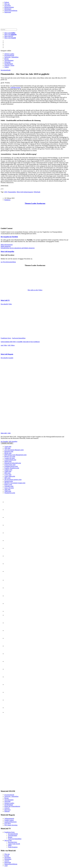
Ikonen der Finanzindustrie (12, 806)
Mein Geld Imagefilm (7, 252)
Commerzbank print (10, 460)
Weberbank (37, 192)
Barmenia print (9, 451)
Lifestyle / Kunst (9, 65)
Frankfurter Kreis (6, 338)
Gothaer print (8, 470)
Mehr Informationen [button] (7, 245)
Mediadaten (8, 9)
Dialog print (8, 461)
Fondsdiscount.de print (11, 466)
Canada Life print (10, 458)
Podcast (7, 2)
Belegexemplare (9, 7)
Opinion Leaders (9, 54)
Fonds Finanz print (10, 465)
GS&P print (8, 471)
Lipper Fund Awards (14, 844)
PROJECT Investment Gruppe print (15, 483)
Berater (7, 59)
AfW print (7, 448)
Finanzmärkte (12, 192)
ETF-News (8, 823)
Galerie (7, 67)
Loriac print (8, 475)
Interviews (7, 810)
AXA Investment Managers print (14, 450)
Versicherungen (9, 60)
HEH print (7, 473)
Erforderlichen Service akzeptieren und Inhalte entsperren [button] (18, 248)
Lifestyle (7, 808)
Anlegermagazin (9, 818)
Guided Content (9, 820)
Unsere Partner (7, 443)
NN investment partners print (13, 480)
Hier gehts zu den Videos (35, 290)
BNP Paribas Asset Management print (15, 455)
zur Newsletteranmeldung (8, 262)
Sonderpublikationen (10, 822)
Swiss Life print (9, 488)
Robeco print (8, 485)
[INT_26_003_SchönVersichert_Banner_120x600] (8, 788)
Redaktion (7, 200)
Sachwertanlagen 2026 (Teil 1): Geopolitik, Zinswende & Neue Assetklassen (20, 342)
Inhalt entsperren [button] (6, 246)
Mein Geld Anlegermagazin (25, 192)
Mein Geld (10, 34)
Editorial (7, 811)
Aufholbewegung (15, 87)
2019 (6, 192)
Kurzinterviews (13, 842)
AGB (6, 866)
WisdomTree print (10, 493)
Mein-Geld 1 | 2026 (6, 433)
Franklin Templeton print (12, 468)
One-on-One (8, 840)
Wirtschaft (7, 62)
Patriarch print (9, 481)
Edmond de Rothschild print (13, 463)
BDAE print (8, 453)
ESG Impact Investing (11, 825)
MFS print (7, 478)
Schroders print (9, 486)
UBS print (7, 489)
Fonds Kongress (13, 847)
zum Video (4, 345)
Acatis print (8, 446)
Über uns (7, 4)
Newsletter (8, 6)
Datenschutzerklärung (11, 11)
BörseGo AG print (10, 456)
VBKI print (8, 491)
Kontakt (7, 856)
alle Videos (11, 345)
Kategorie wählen (6, 51)
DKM (10, 845)
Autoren (7, 861)
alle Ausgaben (13, 441)
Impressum (8, 12)
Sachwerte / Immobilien (11, 57)
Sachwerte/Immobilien (19, 338)
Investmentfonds (9, 55)
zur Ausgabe (4, 441)
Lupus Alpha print (10, 476)
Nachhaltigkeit (9, 64)
